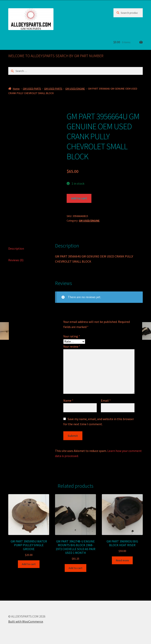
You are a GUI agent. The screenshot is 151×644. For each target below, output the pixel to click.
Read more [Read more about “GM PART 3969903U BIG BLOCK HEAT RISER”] (122, 560)
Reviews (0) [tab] (16, 260)
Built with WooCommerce (26, 621)
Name (68, 400)
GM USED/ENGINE (75, 89)
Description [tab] (16, 248)
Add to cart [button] (29, 564)
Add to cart (79, 198)
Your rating (72, 336)
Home (16, 89)
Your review (72, 346)
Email (106, 400)
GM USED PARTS (32, 89)
